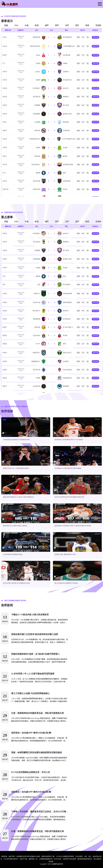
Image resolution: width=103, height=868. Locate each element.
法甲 (67, 25)
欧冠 (37, 25)
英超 (6, 25)
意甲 (77, 25)
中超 (27, 25)
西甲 (57, 25)
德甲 (47, 25)
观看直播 (96, 37)
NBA (16, 25)
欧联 (87, 25)
